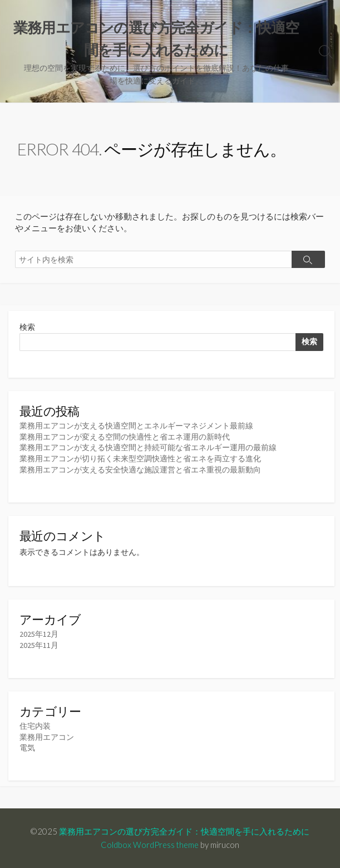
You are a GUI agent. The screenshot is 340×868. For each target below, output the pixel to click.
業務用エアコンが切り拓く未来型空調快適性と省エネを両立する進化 (140, 459)
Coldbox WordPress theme (150, 845)
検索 (27, 327)
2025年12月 (39, 634)
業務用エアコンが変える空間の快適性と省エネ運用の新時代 (125, 437)
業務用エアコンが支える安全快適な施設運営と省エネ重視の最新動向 (140, 470)
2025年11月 (39, 645)
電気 (27, 748)
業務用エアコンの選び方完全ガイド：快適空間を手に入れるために (184, 831)
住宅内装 (35, 726)
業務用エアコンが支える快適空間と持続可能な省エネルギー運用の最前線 (148, 447)
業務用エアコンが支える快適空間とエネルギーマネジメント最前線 (136, 426)
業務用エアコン (47, 737)
